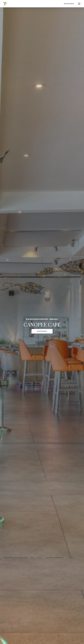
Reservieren (69, 4)
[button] (79, 4)
